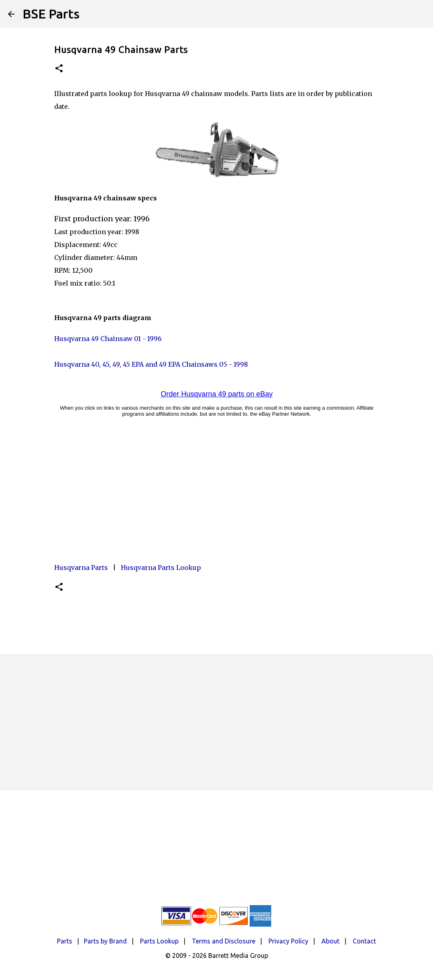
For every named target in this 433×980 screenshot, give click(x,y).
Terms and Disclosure (224, 941)
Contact (364, 941)
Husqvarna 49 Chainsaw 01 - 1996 (108, 339)
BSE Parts (51, 14)
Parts (65, 941)
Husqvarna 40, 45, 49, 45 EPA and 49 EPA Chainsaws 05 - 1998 (151, 364)
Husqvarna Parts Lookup (161, 568)
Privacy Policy (288, 941)
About (330, 941)
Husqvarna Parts (81, 568)
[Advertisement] (217, 722)
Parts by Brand (105, 941)
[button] (59, 69)
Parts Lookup (159, 941)
